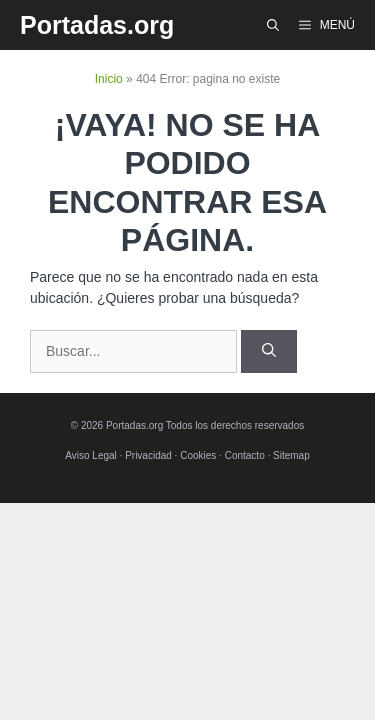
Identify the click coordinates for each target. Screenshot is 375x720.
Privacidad (148, 455)
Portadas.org (97, 25)
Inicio (109, 79)
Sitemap (291, 455)
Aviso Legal (91, 455)
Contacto (245, 455)
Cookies (198, 455)
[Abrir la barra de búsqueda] (273, 25)
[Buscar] (269, 351)
